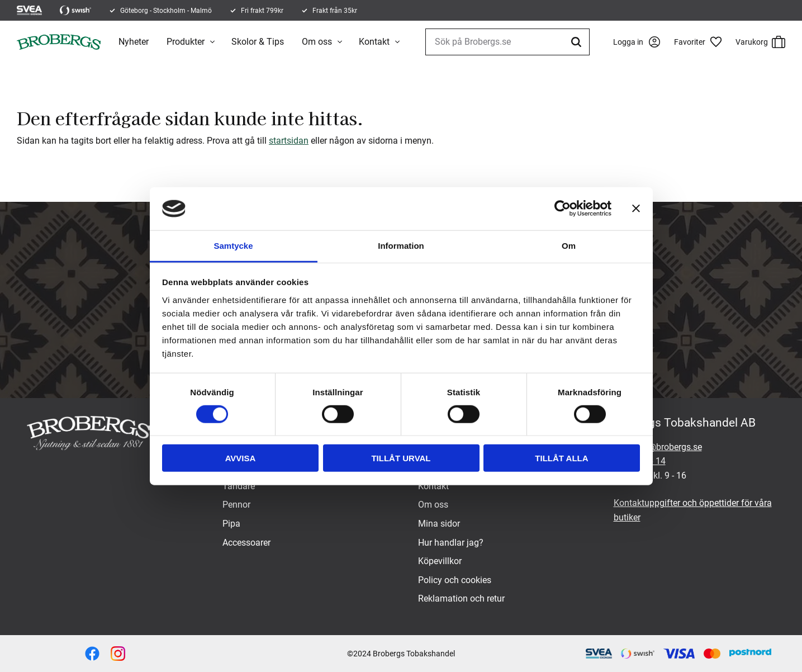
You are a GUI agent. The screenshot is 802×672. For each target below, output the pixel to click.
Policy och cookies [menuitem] (455, 580)
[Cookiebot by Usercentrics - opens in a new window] (563, 209)
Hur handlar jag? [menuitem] (451, 543)
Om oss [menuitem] (317, 42)
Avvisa (241, 458)
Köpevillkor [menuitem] (440, 561)
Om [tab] (569, 246)
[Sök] (578, 42)
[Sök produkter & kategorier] (507, 42)
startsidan (289, 141)
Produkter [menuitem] (186, 42)
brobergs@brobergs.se (658, 447)
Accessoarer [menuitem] (246, 543)
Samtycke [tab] (233, 246)
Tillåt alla (561, 458)
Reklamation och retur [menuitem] (461, 598)
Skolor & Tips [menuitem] (258, 42)
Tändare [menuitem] (239, 486)
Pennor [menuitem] (236, 505)
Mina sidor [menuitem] (439, 524)
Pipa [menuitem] (231, 524)
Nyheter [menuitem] (134, 42)
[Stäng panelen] (636, 209)
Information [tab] (401, 246)
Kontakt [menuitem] (374, 42)
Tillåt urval (401, 458)
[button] (702, 42)
